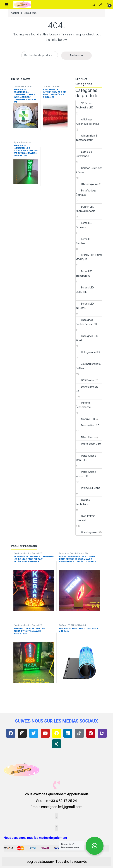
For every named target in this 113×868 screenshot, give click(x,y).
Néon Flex (84, 437)
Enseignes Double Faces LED (86, 322)
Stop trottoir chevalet (85, 518)
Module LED (85, 419)
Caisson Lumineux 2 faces (23, 87)
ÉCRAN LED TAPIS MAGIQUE (89, 257)
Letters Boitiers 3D (87, 389)
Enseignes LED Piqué (87, 338)
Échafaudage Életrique (86, 193)
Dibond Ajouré (87, 184)
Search (93, 4)
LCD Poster (85, 380)
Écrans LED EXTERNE (85, 290)
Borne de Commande (84, 154)
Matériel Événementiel (84, 405)
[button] (56, 816)
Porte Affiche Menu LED (86, 458)
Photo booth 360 (88, 444)
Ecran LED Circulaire (84, 225)
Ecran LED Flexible (84, 241)
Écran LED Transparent (84, 273)
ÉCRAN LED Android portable (86, 209)
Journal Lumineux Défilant (52, 87)
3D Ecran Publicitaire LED (85, 105)
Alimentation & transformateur (86, 138)
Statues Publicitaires (83, 502)
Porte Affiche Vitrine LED (86, 474)
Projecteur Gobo (88, 488)
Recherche (76, 55)
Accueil (15, 13)
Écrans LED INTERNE (85, 306)
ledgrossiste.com (39, 862)
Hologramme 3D (88, 352)
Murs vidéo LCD (88, 425)
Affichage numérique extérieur (87, 122)
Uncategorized (87, 532)
